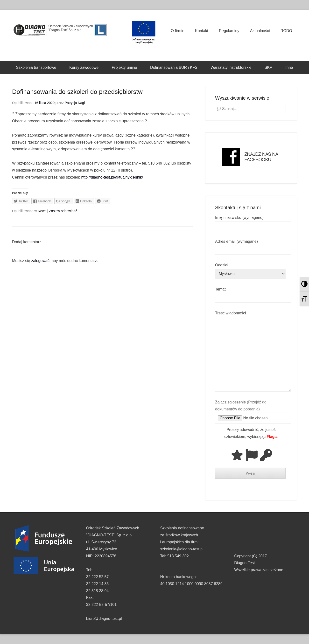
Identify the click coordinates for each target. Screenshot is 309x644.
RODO (286, 31)
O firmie (178, 31)
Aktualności (260, 31)
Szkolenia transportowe (36, 67)
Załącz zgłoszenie (253, 410)
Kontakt (202, 31)
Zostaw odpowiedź (63, 211)
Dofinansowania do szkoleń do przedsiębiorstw (77, 92)
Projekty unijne (124, 67)
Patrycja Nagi (75, 103)
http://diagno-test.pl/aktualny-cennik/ (112, 177)
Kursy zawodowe (84, 67)
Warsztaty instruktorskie (231, 67)
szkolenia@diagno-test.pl (182, 549)
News (42, 211)
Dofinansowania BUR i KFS (174, 67)
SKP (268, 67)
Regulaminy (229, 31)
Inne (289, 67)
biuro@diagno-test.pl (104, 619)
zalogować (40, 261)
